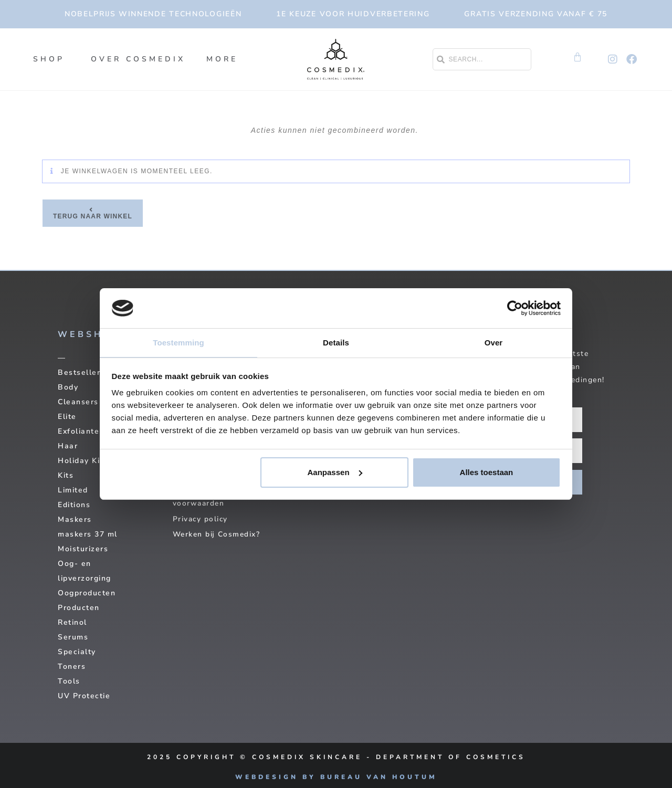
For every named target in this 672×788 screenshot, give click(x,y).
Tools (69, 681)
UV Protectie (84, 696)
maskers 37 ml (88, 534)
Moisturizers (83, 549)
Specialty (77, 652)
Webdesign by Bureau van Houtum (336, 777)
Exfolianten (81, 431)
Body (68, 387)
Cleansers (78, 402)
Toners (72, 666)
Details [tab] (336, 342)
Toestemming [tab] (178, 342)
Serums (73, 637)
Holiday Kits (83, 461)
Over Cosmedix (138, 59)
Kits (66, 475)
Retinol (72, 622)
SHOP (51, 59)
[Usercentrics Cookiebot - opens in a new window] (515, 308)
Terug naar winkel (93, 216)
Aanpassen (335, 473)
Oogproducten (87, 593)
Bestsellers (81, 372)
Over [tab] (494, 342)
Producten (79, 608)
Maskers (75, 519)
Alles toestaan (487, 473)
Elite (67, 417)
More (225, 59)
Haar (68, 446)
